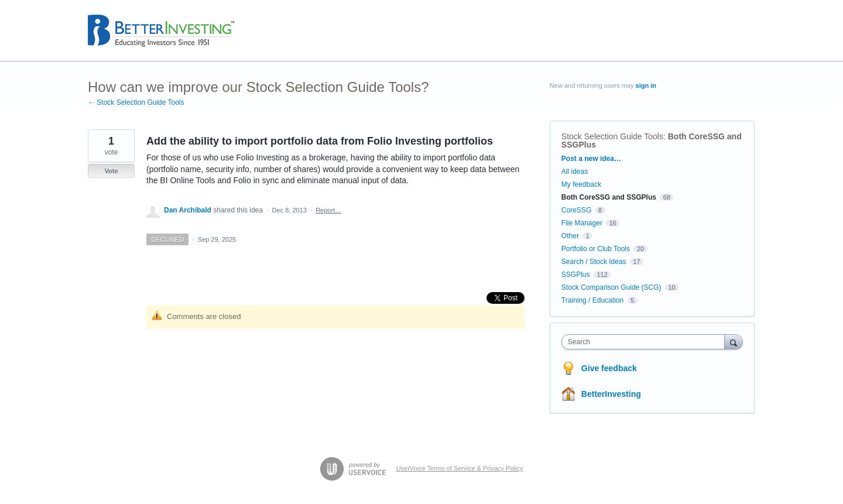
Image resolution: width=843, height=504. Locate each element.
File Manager (582, 223)
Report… (328, 210)
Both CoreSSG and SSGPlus (609, 197)
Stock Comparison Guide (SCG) (611, 287)
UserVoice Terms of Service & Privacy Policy (460, 468)
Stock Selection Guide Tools (612, 136)
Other (570, 236)
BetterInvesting (611, 394)
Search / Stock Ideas (594, 262)
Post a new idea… (591, 159)
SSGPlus (576, 275)
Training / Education (592, 300)
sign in (646, 85)
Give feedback (609, 368)
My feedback (581, 184)
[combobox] (646, 342)
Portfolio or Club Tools (596, 249)
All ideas (575, 172)
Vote (111, 171)
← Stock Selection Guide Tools (136, 102)
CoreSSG (576, 210)
